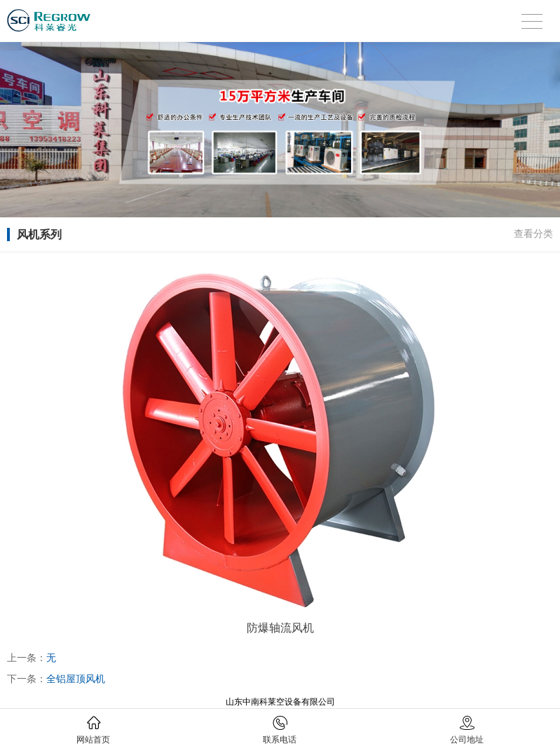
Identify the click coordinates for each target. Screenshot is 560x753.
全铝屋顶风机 (76, 679)
